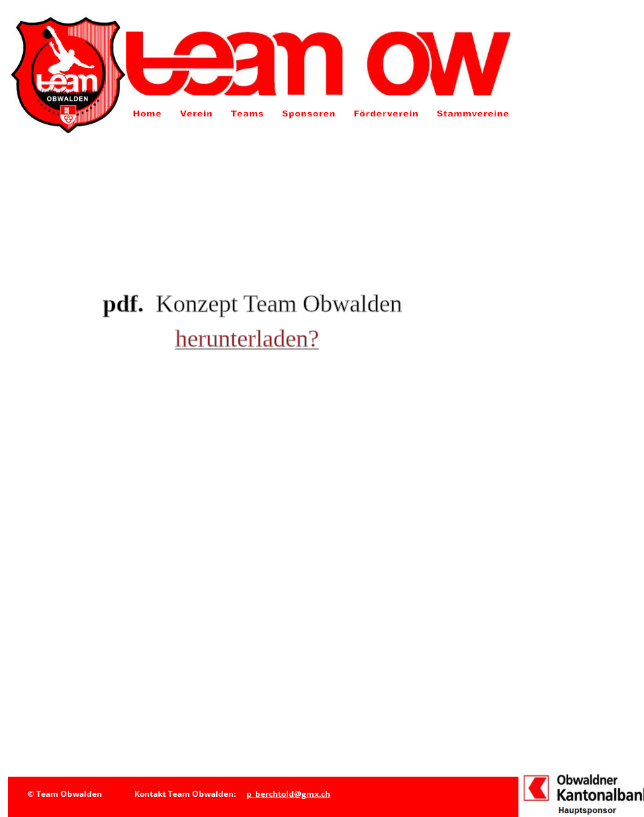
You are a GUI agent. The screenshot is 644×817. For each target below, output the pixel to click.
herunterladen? (247, 339)
